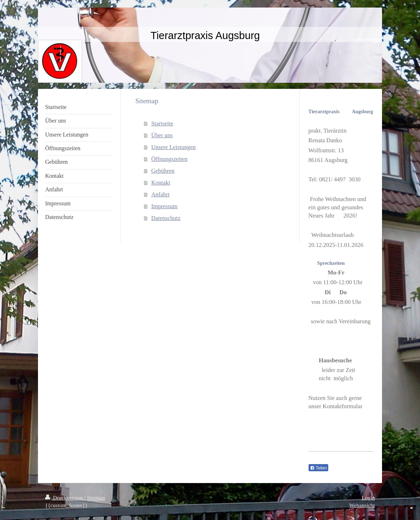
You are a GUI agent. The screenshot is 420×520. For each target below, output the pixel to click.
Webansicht (362, 505)
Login (368, 498)
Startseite (162, 123)
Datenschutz (166, 218)
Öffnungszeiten (169, 159)
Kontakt (161, 183)
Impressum (164, 206)
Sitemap (96, 498)
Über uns (162, 135)
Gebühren (163, 171)
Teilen (318, 468)
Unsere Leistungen (173, 147)
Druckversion (65, 498)
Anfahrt (160, 194)
